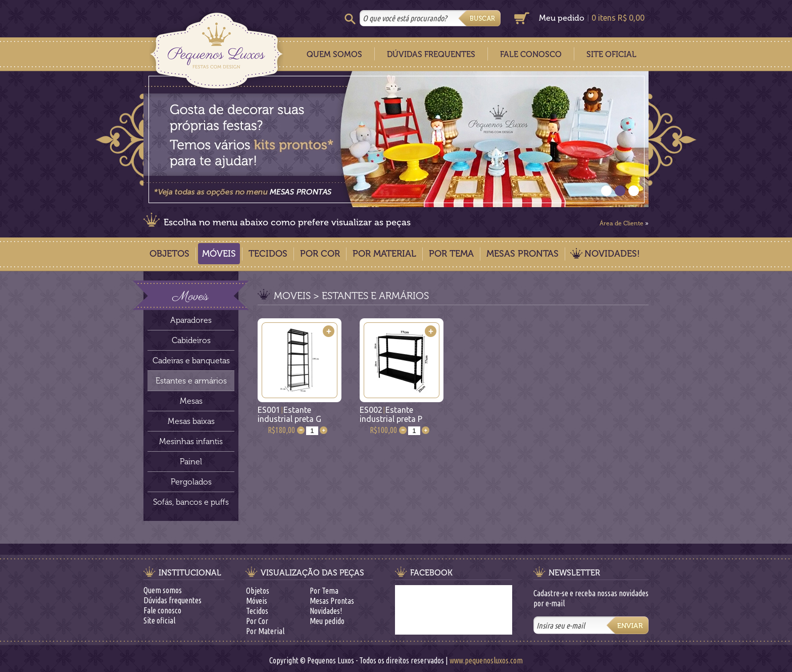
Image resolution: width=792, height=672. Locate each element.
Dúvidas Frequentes (431, 54)
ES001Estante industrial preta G (289, 414)
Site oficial (159, 620)
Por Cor (320, 254)
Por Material (384, 254)
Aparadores (191, 320)
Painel (191, 462)
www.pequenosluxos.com (486, 660)
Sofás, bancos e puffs (191, 502)
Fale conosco (162, 610)
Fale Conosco (531, 54)
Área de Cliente (622, 223)
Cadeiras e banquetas (191, 361)
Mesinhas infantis (191, 441)
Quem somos (163, 590)
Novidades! (612, 254)
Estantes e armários (191, 381)
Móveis (219, 254)
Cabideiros (191, 340)
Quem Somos (334, 54)
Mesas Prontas (523, 254)
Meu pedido (562, 18)
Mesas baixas (191, 421)
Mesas (191, 401)
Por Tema (451, 254)
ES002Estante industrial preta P (391, 414)
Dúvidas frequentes (172, 600)
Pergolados (191, 482)
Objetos (169, 254)
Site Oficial (611, 54)
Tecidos (268, 254)
